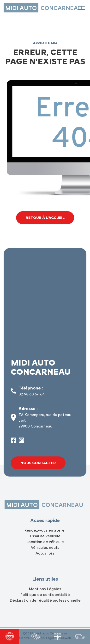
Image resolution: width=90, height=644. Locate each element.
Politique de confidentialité (45, 595)
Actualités (45, 553)
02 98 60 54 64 (31, 394)
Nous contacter (38, 463)
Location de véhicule (45, 542)
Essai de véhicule (45, 536)
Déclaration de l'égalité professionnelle (45, 600)
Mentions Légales (45, 589)
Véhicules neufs (45, 547)
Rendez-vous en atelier (45, 530)
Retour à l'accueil (45, 218)
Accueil (40, 43)
